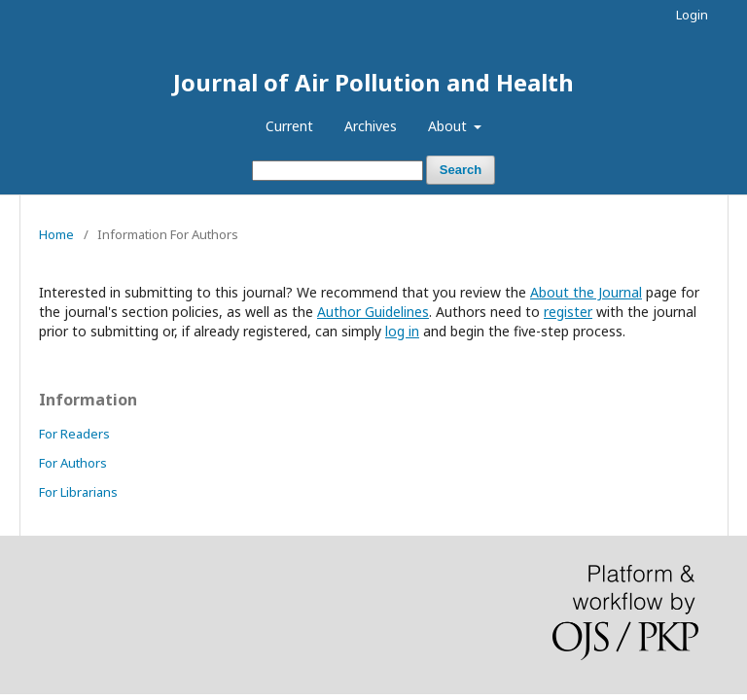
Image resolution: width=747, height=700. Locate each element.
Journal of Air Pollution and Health (373, 82)
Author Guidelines (373, 312)
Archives (371, 126)
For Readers (74, 434)
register (568, 312)
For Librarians (78, 492)
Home (56, 234)
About (449, 126)
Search (461, 170)
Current (289, 126)
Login (692, 15)
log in (402, 331)
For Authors (73, 463)
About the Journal (586, 292)
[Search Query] (338, 171)
